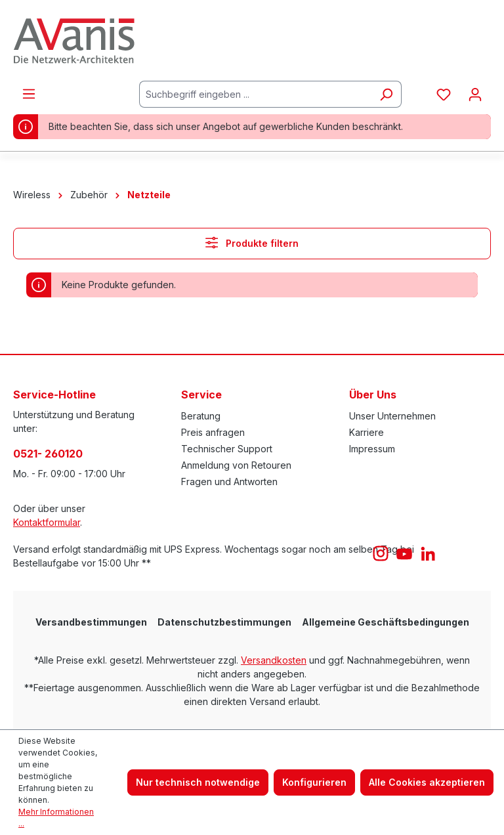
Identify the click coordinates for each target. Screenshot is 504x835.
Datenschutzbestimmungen (224, 622)
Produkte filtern (252, 243)
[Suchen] (386, 94)
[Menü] (29, 94)
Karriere (367, 432)
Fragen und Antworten (229, 482)
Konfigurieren (314, 782)
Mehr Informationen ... (56, 818)
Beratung (201, 416)
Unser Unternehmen (392, 416)
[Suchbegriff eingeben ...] (255, 94)
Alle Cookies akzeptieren (427, 782)
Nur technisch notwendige (198, 782)
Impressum (372, 449)
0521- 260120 (48, 454)
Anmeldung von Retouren (236, 465)
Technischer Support (227, 449)
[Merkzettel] (444, 95)
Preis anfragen (213, 432)
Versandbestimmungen (91, 622)
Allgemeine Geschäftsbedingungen (386, 622)
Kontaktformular (47, 522)
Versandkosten (274, 660)
